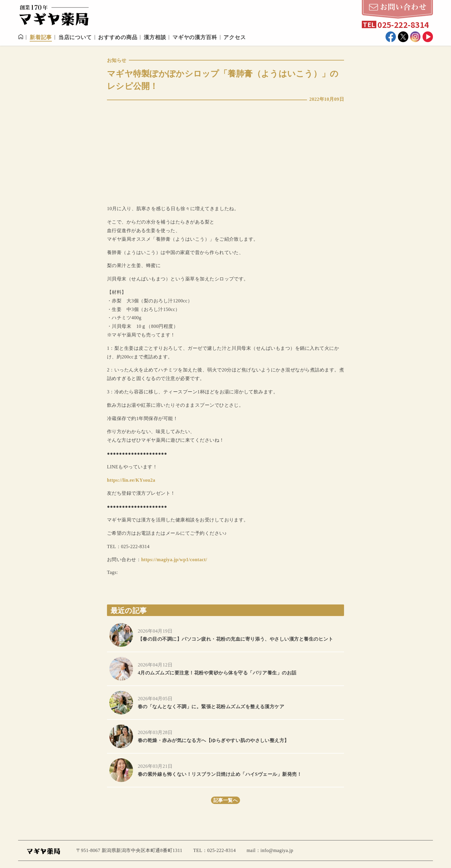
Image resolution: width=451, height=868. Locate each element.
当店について (75, 37)
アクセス (235, 37)
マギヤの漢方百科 (195, 37)
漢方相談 (155, 37)
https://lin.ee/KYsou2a (131, 480)
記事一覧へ (225, 800)
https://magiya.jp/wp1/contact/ (174, 560)
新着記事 (41, 37)
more (225, 635)
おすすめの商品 (118, 37)
